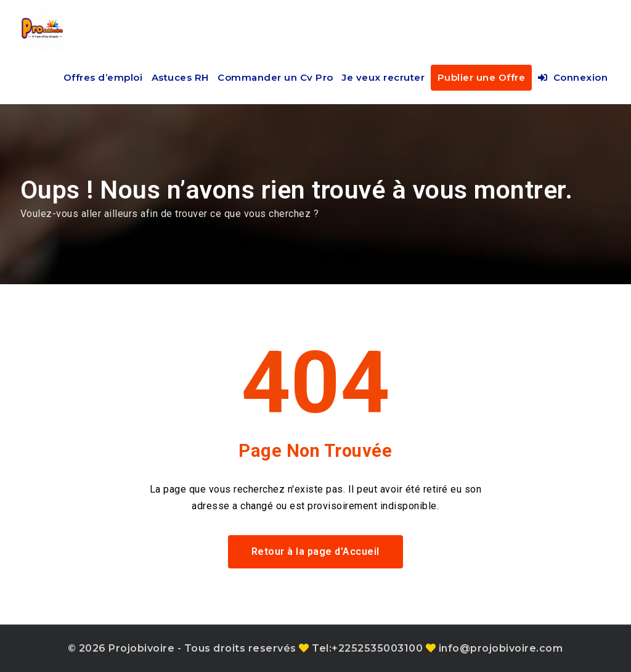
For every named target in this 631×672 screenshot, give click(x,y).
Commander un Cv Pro (275, 77)
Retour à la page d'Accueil (315, 551)
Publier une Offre (482, 77)
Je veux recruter (383, 77)
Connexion (573, 77)
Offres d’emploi (103, 77)
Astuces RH (180, 77)
